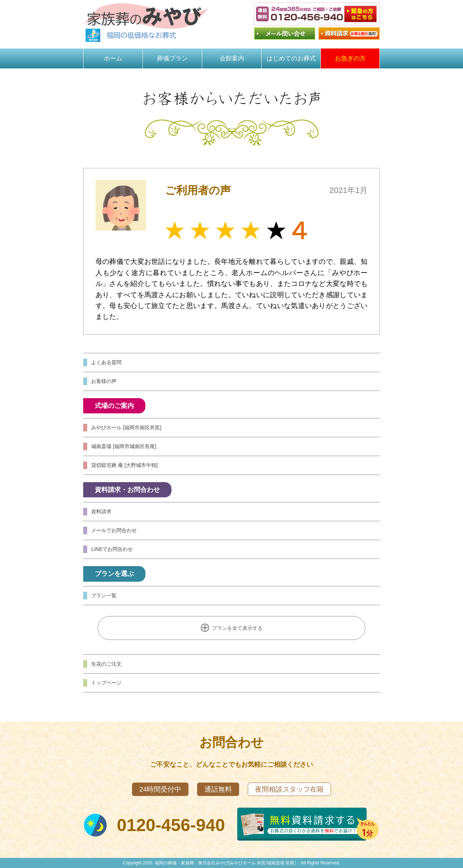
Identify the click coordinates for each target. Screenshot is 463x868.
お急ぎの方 (350, 58)
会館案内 (232, 58)
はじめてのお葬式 (291, 58)
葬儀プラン (172, 58)
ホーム (113, 58)
